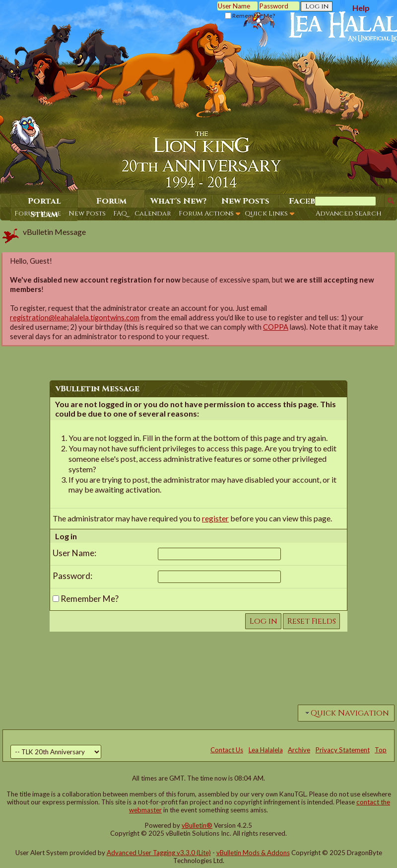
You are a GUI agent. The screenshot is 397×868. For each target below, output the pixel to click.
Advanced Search (349, 214)
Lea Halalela (266, 750)
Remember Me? (250, 16)
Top (381, 750)
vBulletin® (197, 825)
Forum (111, 201)
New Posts (87, 214)
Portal (44, 201)
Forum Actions (206, 214)
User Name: (74, 553)
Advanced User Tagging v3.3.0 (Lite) (159, 853)
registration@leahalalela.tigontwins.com (75, 318)
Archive (299, 750)
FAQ (120, 214)
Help (361, 8)
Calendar (153, 214)
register (215, 518)
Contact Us (227, 750)
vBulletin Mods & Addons (253, 853)
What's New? (178, 201)
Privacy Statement (343, 750)
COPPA (276, 327)
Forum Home (38, 214)
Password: (72, 576)
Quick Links (266, 214)
